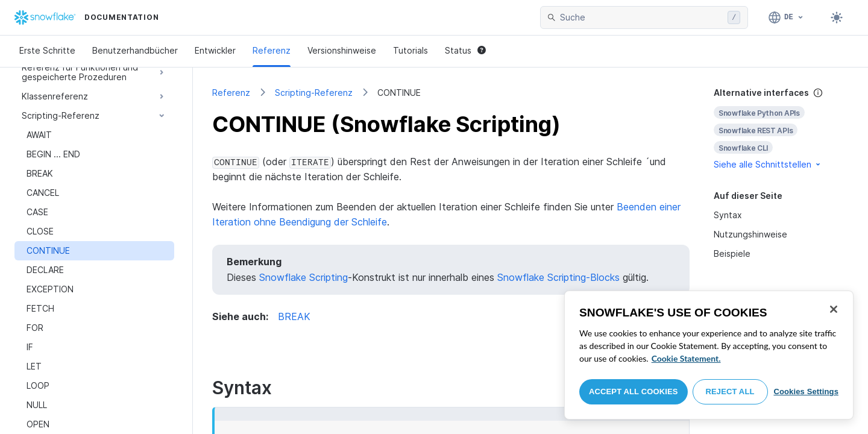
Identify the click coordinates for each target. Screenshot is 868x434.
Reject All (730, 392)
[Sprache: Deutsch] (786, 17)
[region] (709, 355)
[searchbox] (641, 17)
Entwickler (215, 50)
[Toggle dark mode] (837, 17)
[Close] (834, 309)
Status (465, 50)
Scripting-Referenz (314, 93)
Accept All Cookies (634, 392)
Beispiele (732, 253)
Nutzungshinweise (750, 234)
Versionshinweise (342, 50)
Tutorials (410, 50)
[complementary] (781, 129)
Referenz (272, 50)
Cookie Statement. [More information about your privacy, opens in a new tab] (686, 358)
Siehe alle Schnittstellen (768, 164)
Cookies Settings (806, 392)
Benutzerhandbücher (135, 50)
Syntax (728, 215)
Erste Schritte (47, 50)
